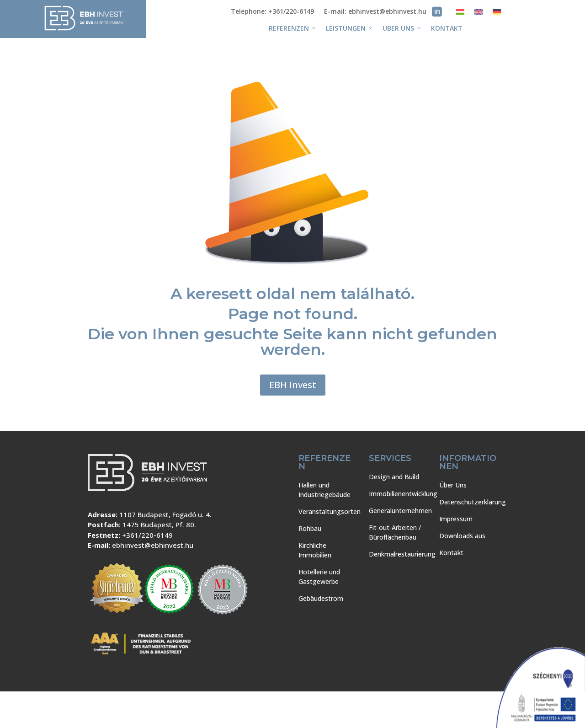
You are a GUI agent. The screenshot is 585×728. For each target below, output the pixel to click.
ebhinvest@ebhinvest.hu (153, 545)
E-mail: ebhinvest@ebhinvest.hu (375, 12)
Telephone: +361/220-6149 (272, 12)
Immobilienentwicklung (403, 494)
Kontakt (447, 28)
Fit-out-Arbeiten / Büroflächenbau (395, 532)
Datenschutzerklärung (473, 502)
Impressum (456, 519)
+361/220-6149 (147, 535)
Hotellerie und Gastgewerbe (319, 577)
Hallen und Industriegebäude (324, 490)
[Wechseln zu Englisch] (479, 13)
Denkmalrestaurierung (402, 554)
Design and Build (394, 477)
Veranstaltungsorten (330, 511)
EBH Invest (293, 385)
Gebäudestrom (321, 598)
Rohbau (310, 528)
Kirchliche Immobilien (315, 550)
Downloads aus (462, 536)
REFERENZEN (293, 28)
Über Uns (402, 28)
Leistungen (350, 28)
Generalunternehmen (400, 511)
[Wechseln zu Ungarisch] (460, 13)
